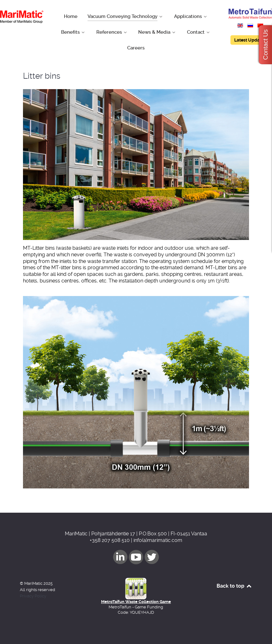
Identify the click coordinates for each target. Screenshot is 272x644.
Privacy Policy (33, 596)
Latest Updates (250, 40)
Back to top (234, 586)
